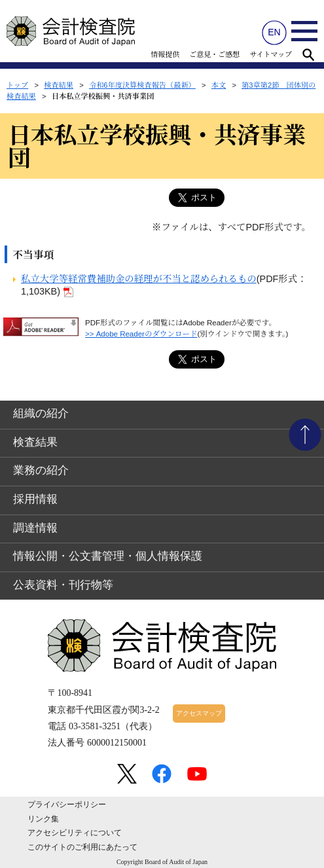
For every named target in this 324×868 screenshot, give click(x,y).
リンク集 (43, 819)
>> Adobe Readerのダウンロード (141, 334)
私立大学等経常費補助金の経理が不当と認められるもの (139, 279)
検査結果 (59, 85)
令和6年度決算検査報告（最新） (142, 85)
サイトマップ (271, 54)
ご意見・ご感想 (214, 54)
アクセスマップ (199, 713)
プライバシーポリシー (67, 805)
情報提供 (165, 54)
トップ (17, 85)
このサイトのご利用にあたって (82, 847)
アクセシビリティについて (75, 833)
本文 (219, 85)
